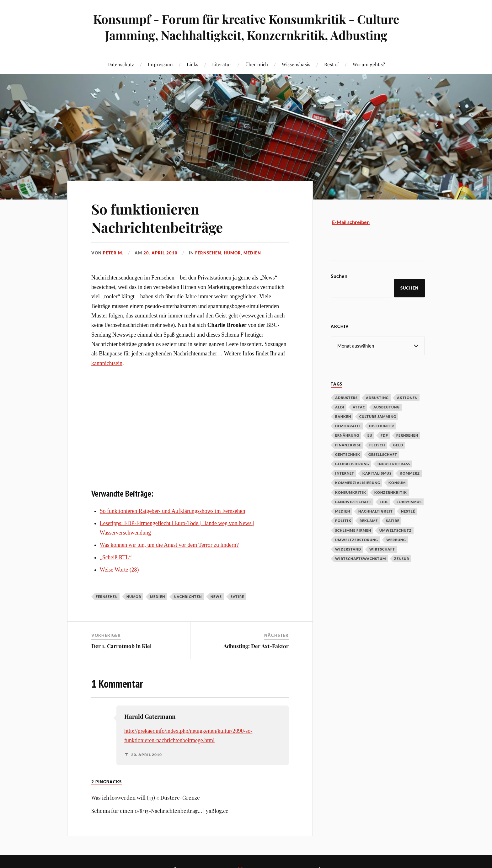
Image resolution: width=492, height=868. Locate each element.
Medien (252, 253)
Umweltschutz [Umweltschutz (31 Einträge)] (396, 530)
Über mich (257, 64)
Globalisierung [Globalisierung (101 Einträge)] (352, 463)
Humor (232, 253)
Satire (237, 596)
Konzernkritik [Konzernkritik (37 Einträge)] (391, 492)
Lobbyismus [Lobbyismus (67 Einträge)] (409, 501)
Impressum (160, 64)
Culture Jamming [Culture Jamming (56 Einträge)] (378, 416)
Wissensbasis (296, 64)
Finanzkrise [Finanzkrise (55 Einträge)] (348, 445)
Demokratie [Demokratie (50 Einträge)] (348, 426)
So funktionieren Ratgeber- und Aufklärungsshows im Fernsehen (173, 511)
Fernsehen (208, 253)
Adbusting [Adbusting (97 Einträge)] (377, 397)
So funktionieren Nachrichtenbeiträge (157, 218)
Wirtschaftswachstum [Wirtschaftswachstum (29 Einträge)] (361, 558)
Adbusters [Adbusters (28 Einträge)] (346, 397)
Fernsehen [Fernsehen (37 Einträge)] (407, 435)
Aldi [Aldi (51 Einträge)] (340, 407)
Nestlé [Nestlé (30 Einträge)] (408, 511)
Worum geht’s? (369, 64)
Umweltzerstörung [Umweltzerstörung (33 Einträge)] (357, 539)
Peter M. (113, 253)
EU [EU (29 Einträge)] (370, 435)
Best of (332, 64)
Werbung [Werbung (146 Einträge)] (396, 539)
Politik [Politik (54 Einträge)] (343, 520)
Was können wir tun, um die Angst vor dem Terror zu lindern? (169, 545)
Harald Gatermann (150, 716)
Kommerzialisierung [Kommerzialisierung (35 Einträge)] (358, 482)
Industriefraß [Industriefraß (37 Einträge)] (394, 463)
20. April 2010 (160, 253)
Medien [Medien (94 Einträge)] (343, 511)
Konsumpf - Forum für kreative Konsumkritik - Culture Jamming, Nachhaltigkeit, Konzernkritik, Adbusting (246, 27)
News (216, 596)
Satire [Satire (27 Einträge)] (393, 520)
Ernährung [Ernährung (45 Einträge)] (347, 435)
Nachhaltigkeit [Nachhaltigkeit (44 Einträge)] (376, 511)
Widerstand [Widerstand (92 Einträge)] (348, 549)
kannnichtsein (107, 363)
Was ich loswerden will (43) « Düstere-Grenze (146, 797)
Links (193, 64)
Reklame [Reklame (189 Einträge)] (369, 520)
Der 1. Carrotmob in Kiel (121, 646)
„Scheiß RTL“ (116, 557)
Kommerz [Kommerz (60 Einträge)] (410, 473)
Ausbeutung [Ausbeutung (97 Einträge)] (387, 407)
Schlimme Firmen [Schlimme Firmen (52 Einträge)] (353, 530)
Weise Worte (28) (119, 570)
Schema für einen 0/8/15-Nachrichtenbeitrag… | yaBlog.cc (160, 811)
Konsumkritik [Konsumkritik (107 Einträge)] (351, 492)
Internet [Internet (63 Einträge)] (345, 473)
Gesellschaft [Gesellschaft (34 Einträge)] (383, 454)
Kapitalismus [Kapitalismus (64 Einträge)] (377, 473)
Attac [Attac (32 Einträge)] (359, 407)
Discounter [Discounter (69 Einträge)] (382, 426)
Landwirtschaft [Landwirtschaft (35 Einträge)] (353, 501)
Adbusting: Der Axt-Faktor (256, 646)
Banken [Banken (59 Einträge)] (343, 416)
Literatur (222, 64)
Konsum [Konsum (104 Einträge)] (397, 482)
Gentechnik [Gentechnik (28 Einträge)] (348, 454)
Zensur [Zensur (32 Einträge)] (402, 558)
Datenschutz (121, 64)
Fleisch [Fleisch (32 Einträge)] (377, 445)
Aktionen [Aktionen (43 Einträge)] (407, 397)
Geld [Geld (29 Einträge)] (398, 445)
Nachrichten (188, 596)
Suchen (339, 276)
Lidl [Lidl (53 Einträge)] (384, 501)
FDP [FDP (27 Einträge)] (384, 435)
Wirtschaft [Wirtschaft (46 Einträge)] (382, 549)
